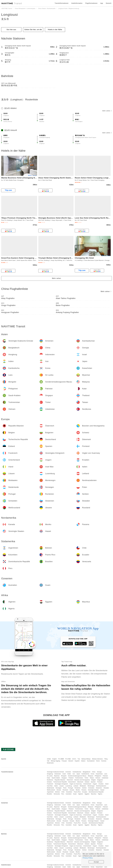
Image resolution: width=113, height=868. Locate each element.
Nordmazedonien (101, 786)
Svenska (104, 761)
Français (64, 761)
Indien (69, 774)
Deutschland (72, 782)
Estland (87, 782)
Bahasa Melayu (86, 759)
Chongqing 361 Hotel (84, 258)
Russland (65, 790)
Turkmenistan (79, 778)
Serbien (84, 788)
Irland (107, 784)
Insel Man (50, 786)
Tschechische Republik (60, 782)
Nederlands (50, 763)
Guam (75, 794)
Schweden (91, 788)
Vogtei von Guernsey (76, 784)
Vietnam (98, 778)
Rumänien (78, 788)
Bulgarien (100, 780)
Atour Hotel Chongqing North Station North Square (62, 178)
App (102, 3)
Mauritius (94, 794)
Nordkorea (50, 780)
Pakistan (105, 776)
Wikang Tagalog (55, 761)
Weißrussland (51, 790)
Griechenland (87, 784)
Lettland (76, 786)
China (94, 772)
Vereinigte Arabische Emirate (55, 772)
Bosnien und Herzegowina (82, 780)
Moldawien (83, 786)
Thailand (71, 778)
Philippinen (98, 776)
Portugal (71, 788)
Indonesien (58, 774)
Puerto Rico (77, 792)
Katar (48, 778)
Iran (74, 774)
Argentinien (50, 792)
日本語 (49, 759)
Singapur (64, 778)
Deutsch (71, 761)
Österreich (70, 780)
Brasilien (49, 794)
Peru (63, 794)
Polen (65, 788)
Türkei (86, 778)
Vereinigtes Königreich (61, 784)
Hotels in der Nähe (55, 30)
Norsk (98, 761)
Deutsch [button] (109, 3)
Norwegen (59, 788)
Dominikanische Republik (96, 792)
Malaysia (91, 776)
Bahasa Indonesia (97, 759)
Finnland (100, 782)
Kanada (72, 790)
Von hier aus (11, 30)
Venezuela (57, 794)
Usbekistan (105, 778)
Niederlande (50, 788)
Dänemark (80, 782)
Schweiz (49, 782)
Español (77, 761)
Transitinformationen (62, 3)
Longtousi (10, 15)
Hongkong (50, 774)
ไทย (79, 759)
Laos (106, 774)
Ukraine (59, 790)
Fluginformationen (91, 3)
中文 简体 (68, 759)
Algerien (81, 794)
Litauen (62, 786)
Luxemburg (69, 786)
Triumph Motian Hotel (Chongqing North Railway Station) (64, 258)
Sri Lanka (50, 776)
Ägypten (87, 794)
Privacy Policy (88, 858)
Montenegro (91, 786)
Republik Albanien (60, 780)
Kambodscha (85, 774)
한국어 (74, 759)
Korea (93, 774)
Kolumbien (69, 792)
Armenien (68, 772)
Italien (56, 786)
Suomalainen (91, 761)
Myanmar (57, 776)
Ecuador (85, 792)
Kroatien (101, 784)
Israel (64, 774)
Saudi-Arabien (56, 778)
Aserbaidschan (77, 772)
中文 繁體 (61, 759)
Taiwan (92, 778)
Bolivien (58, 792)
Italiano (83, 761)
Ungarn (95, 784)
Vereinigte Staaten (93, 790)
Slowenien (99, 788)
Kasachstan (99, 774)
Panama (84, 790)
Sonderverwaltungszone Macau (77, 776)
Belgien (94, 780)
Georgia (99, 772)
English (55, 759)
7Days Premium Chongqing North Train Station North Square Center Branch (36, 218)
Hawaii (102, 790)
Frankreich (50, 784)
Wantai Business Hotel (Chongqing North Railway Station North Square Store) (37, 178)
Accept (96, 862)
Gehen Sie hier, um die (33, 30)
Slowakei (106, 788)
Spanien (93, 782)
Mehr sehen (107, 111)
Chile (63, 792)
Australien (69, 794)
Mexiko (78, 790)
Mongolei (64, 776)
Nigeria (100, 794)
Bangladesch (87, 772)
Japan (78, 774)
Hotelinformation (77, 3)
